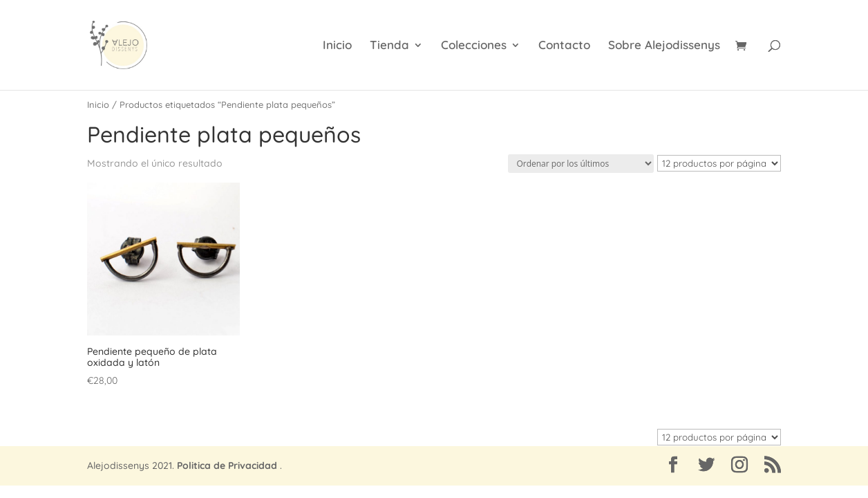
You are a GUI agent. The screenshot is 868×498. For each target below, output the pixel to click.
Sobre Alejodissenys (664, 46)
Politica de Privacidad (227, 465)
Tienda (389, 46)
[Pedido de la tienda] (581, 164)
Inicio (337, 46)
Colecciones (474, 46)
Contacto (564, 46)
